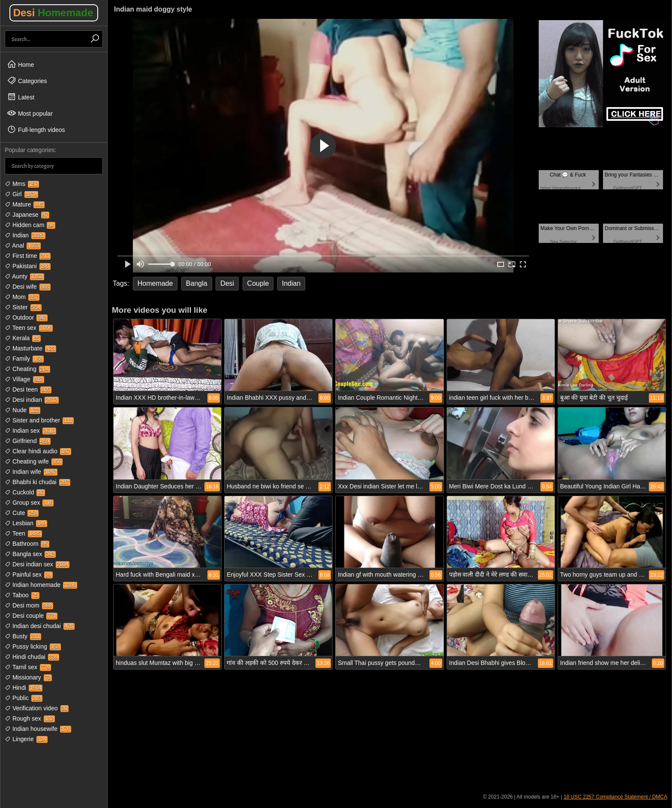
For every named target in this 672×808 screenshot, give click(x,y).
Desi (53, 13)
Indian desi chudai (40, 626)
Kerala (23, 338)
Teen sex (29, 328)
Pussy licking (33, 646)
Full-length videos (36, 129)
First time (28, 256)
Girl (21, 194)
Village (24, 379)
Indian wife (31, 472)
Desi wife (28, 287)
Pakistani (28, 266)
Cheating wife (34, 461)
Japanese (27, 215)
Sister (23, 307)
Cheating (27, 369)
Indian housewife (38, 729)
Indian (25, 235)
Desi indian (32, 400)
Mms (22, 184)
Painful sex (29, 575)
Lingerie (26, 739)
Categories (27, 81)
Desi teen (28, 389)
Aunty (24, 276)
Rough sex (30, 718)
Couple (258, 283)
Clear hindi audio (38, 451)
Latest (21, 97)
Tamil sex (28, 667)
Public (24, 698)
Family (24, 359)
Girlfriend (28, 441)
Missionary (28, 677)
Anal (23, 245)
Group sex (29, 503)
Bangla (197, 283)
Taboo (22, 595)
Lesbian (26, 523)
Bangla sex (30, 554)
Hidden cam (30, 225)
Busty (23, 636)
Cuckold (25, 492)
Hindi (24, 688)
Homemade (155, 283)
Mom (22, 297)
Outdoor (26, 317)
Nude (22, 410)
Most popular (30, 113)
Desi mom (29, 605)
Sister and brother (39, 420)
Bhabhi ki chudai (37, 482)
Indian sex (30, 431)
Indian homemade (41, 585)
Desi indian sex (37, 564)
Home (20, 64)
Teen (23, 533)
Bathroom (27, 544)
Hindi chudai (32, 657)
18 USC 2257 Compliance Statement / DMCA (615, 797)
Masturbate (30, 348)
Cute (22, 513)
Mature (25, 204)
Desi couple (31, 616)
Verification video (37, 708)
